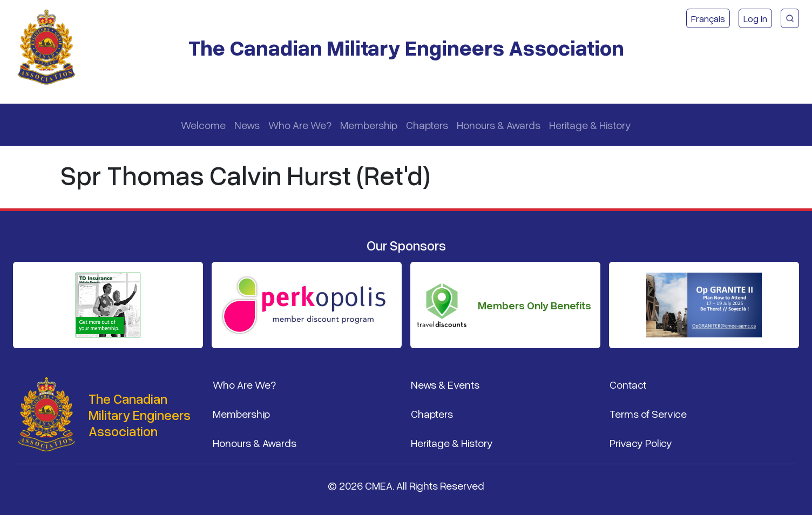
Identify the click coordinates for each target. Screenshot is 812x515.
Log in (755, 18)
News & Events (445, 384)
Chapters (427, 125)
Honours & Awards (499, 125)
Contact (628, 384)
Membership (369, 125)
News (247, 125)
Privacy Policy (641, 443)
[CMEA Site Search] (790, 18)
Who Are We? (300, 125)
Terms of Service (648, 414)
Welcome (203, 125)
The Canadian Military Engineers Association (406, 47)
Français (708, 18)
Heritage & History (590, 125)
